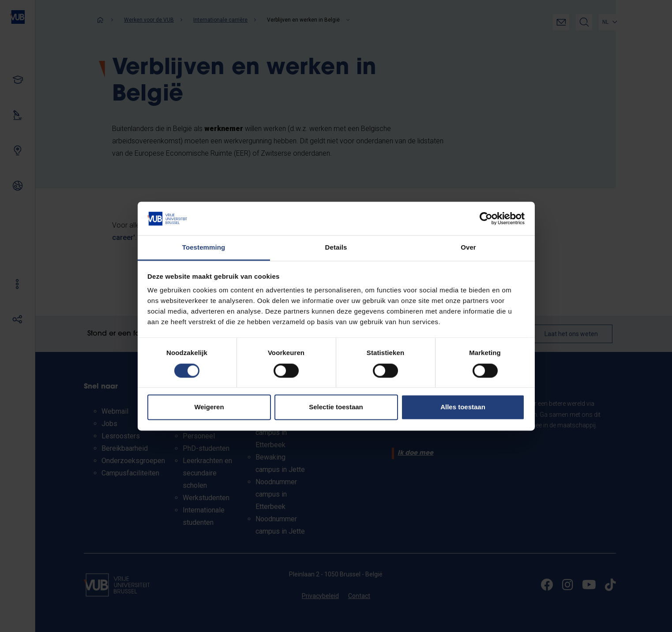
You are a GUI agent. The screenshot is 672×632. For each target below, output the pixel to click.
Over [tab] (468, 248)
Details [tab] (336, 248)
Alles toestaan (463, 407)
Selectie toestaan (336, 407)
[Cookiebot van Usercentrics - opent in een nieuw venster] (486, 218)
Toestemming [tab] (204, 248)
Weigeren (209, 407)
